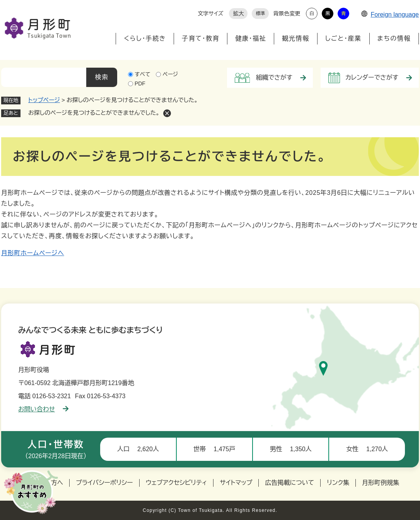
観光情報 (295, 38)
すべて (143, 74)
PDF (140, 84)
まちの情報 (394, 38)
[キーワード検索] (44, 77)
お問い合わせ (43, 409)
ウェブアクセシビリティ (177, 483)
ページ (170, 74)
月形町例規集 (381, 483)
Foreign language (390, 14)
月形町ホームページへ (33, 253)
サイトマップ (236, 483)
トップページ (44, 100)
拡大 (238, 14)
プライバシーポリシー (104, 483)
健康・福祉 (251, 38)
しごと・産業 (343, 38)
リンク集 (338, 483)
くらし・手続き (145, 38)
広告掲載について (289, 483)
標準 (260, 14)
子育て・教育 (201, 38)
